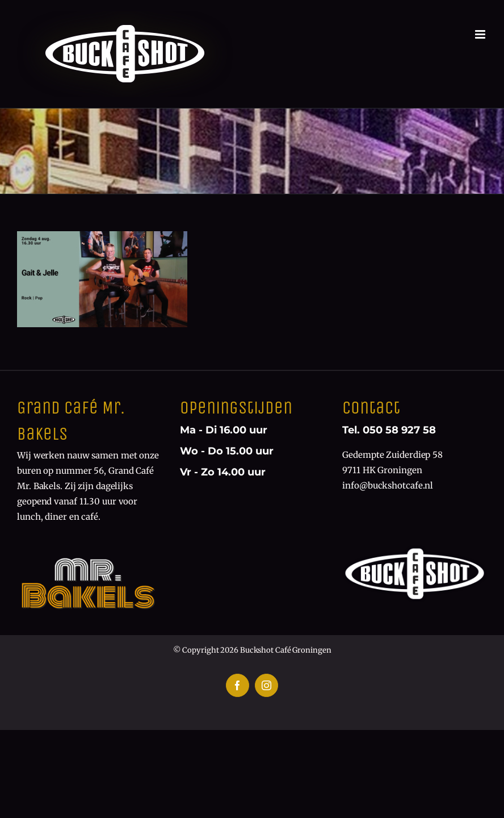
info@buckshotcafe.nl (388, 485)
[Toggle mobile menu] (481, 34)
